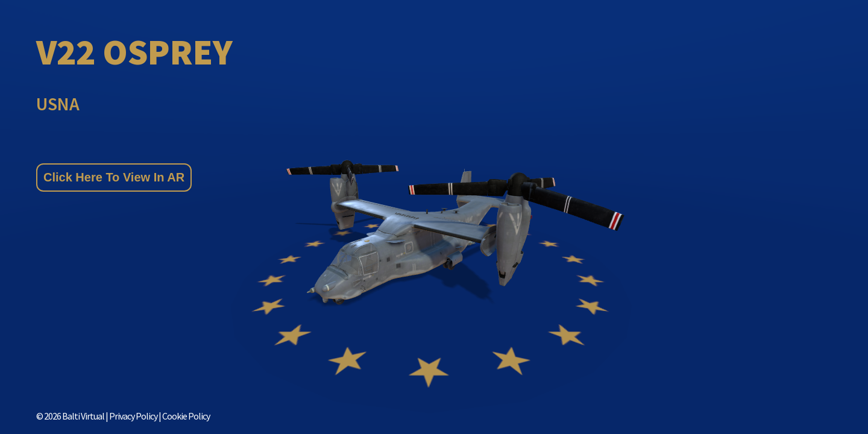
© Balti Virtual (70, 416)
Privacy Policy (134, 416)
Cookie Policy (186, 416)
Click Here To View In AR (114, 177)
